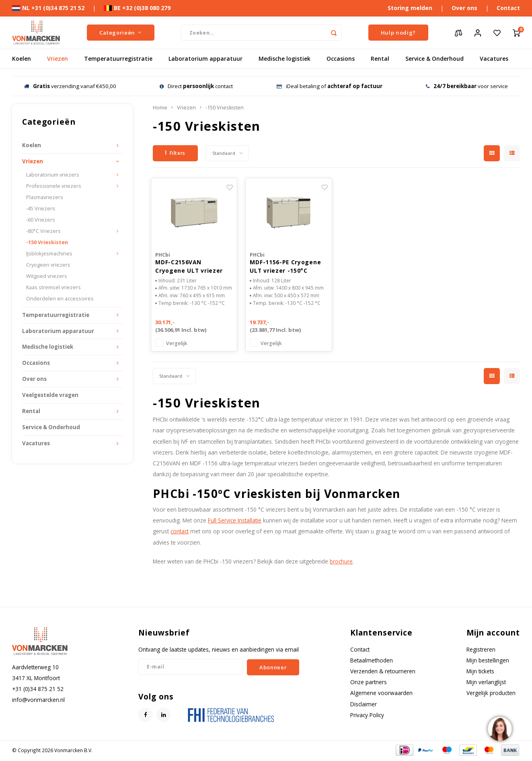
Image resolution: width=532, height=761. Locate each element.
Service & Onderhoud (434, 59)
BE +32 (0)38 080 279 (137, 8)
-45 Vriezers (41, 209)
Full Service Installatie (235, 521)
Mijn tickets (480, 672)
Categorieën (121, 33)
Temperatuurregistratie (118, 59)
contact (180, 532)
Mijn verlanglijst (486, 683)
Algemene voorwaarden (381, 694)
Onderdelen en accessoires (60, 299)
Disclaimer (364, 705)
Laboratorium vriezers (53, 175)
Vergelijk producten (491, 694)
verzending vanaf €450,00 (70, 86)
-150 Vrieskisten (47, 242)
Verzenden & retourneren (383, 672)
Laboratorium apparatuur (205, 59)
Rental (380, 59)
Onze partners (369, 683)
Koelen (22, 59)
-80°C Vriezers (43, 231)
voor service (467, 86)
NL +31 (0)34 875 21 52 (48, 8)
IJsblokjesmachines (49, 254)
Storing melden (410, 8)
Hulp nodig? (398, 33)
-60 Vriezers (41, 220)
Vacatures (494, 59)
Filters (175, 153)
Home (160, 108)
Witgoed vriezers (47, 276)
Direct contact (196, 86)
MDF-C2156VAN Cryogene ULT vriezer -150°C (189, 267)
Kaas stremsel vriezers (53, 287)
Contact (508, 8)
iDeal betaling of (330, 86)
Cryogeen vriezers (48, 265)
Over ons (464, 8)
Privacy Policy (367, 716)
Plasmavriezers (45, 197)
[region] (499, 728)
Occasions (341, 59)
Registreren (481, 651)
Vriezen (58, 59)
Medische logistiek (284, 59)
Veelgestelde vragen (50, 395)
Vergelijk (177, 345)
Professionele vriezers (54, 186)
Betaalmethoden (372, 661)
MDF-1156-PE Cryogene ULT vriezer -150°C (286, 267)
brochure (341, 563)
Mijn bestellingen (488, 661)
